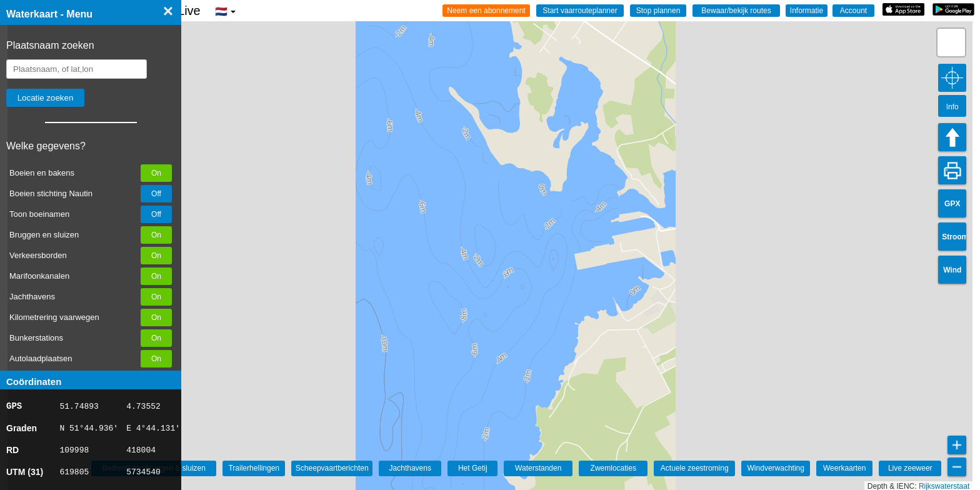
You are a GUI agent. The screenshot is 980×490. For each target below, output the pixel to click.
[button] (951, 42)
